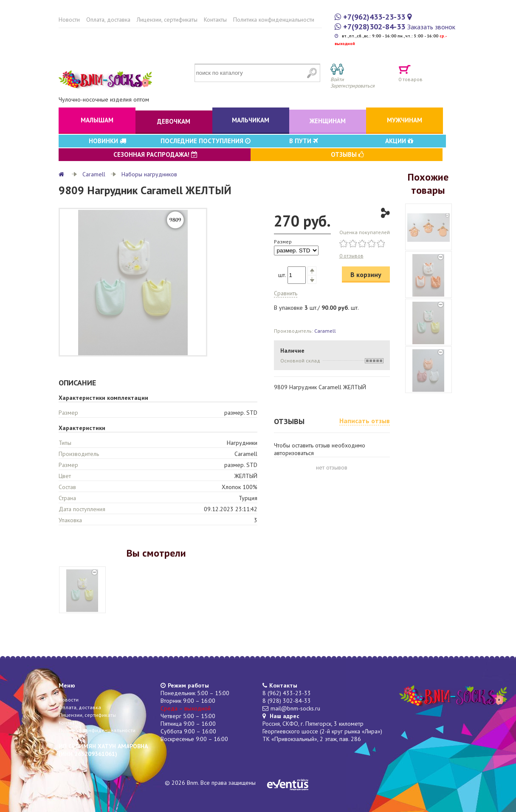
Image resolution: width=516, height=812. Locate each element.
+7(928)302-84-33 (374, 27)
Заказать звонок (431, 27)
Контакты (215, 20)
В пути (304, 141)
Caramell (94, 174)
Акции (399, 141)
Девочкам (174, 121)
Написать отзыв (365, 421)
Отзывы (347, 154)
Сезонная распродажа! (155, 154)
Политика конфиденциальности (274, 20)
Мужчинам (405, 120)
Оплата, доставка (108, 20)
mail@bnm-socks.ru (295, 708)
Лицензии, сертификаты (167, 20)
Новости (69, 20)
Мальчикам (251, 120)
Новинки (107, 141)
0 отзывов (351, 256)
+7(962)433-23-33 (374, 17)
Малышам (97, 120)
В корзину (366, 274)
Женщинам (328, 121)
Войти (337, 79)
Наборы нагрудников (149, 174)
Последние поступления (206, 141)
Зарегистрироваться (352, 86)
